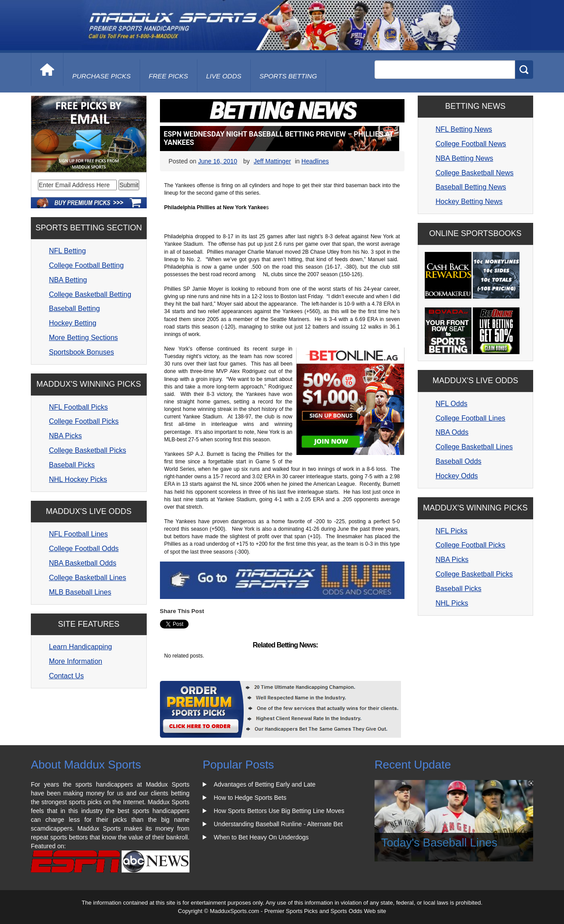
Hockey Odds (457, 476)
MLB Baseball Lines (80, 592)
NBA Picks (65, 436)
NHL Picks (452, 603)
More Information (76, 661)
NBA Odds (452, 432)
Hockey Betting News (469, 201)
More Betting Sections (83, 338)
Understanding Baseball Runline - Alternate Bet (278, 824)
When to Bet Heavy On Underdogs (261, 837)
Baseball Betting (74, 309)
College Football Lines (471, 418)
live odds (224, 76)
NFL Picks (452, 531)
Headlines (315, 161)
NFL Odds (452, 404)
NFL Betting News (464, 129)
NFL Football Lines (78, 534)
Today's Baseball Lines (439, 843)
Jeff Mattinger (273, 161)
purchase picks (102, 76)
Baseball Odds (459, 461)
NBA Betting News (465, 158)
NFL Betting (67, 251)
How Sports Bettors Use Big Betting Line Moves (279, 811)
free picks (169, 76)
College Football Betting (86, 265)
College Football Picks (84, 421)
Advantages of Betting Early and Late (265, 784)
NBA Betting (68, 280)
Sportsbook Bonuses (82, 352)
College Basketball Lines (87, 578)
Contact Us (66, 676)
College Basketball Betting (90, 294)
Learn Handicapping (80, 647)
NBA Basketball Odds (83, 563)
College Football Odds (84, 549)
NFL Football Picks (78, 407)
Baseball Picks (72, 465)
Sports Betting (288, 76)
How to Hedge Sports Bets (250, 798)
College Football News (471, 144)
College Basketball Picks (87, 450)
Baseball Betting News (471, 187)
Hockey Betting (73, 323)
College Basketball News (475, 173)
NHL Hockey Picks (78, 479)
